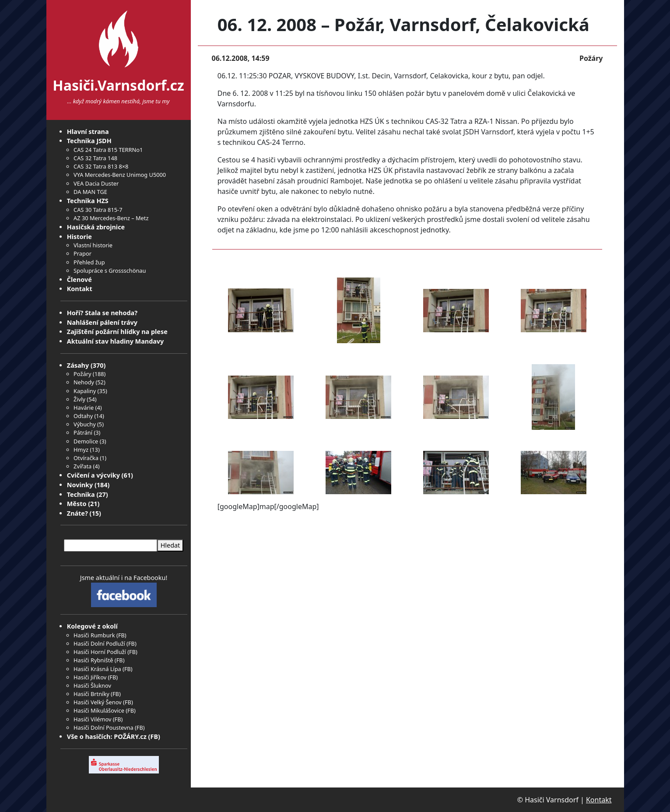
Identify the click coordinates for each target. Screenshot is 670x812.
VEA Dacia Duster (96, 183)
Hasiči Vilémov (92, 719)
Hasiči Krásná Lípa (97, 669)
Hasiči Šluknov (92, 685)
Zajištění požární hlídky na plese (117, 332)
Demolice (86, 441)
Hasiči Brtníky (91, 694)
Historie (79, 237)
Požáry (82, 374)
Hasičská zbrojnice (96, 227)
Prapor (82, 253)
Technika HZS (88, 201)
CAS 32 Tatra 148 (95, 158)
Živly (79, 399)
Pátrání (83, 432)
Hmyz (81, 450)
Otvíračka (86, 458)
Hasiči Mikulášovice (99, 710)
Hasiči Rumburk (94, 635)
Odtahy (83, 416)
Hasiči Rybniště (93, 660)
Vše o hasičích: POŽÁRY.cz (107, 736)
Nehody (84, 382)
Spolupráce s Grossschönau (110, 271)
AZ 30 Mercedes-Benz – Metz (111, 218)
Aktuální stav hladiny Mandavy (116, 341)
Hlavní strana (88, 132)
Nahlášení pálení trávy (102, 322)
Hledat (170, 545)
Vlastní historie (93, 245)
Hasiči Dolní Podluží (99, 643)
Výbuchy (85, 424)
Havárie (84, 408)
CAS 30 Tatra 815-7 (98, 210)
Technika (81, 494)
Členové (79, 279)
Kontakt (80, 289)
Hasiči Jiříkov (90, 677)
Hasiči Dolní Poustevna (103, 728)
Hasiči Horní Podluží (100, 652)
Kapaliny (85, 391)
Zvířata (82, 466)
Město (77, 504)
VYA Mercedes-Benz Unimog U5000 (120, 175)
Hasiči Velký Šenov (98, 702)
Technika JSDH (89, 141)
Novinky (80, 485)
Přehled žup (89, 262)
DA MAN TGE (90, 192)
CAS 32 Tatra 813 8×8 (101, 166)
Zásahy (78, 365)
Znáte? (77, 513)
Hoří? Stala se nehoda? (102, 313)
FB (121, 635)
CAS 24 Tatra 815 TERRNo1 (108, 150)
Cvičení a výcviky (93, 475)
